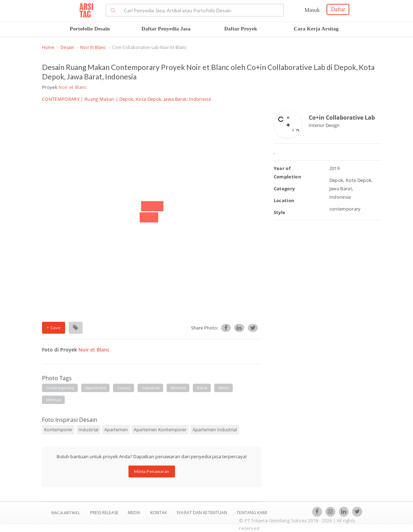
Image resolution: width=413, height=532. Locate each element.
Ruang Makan (99, 99)
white (224, 388)
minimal (178, 388)
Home (48, 47)
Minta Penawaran (152, 471)
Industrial (88, 430)
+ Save (54, 328)
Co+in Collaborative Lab (342, 118)
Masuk (312, 10)
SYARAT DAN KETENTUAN (202, 513)
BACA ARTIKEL (66, 513)
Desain (68, 47)
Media (135, 513)
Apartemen (116, 430)
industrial (151, 388)
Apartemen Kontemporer (160, 430)
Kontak (159, 513)
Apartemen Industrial (215, 430)
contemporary (60, 388)
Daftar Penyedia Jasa (166, 29)
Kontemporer (58, 430)
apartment (96, 388)
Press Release (104, 513)
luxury (124, 388)
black (202, 388)
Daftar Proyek (241, 29)
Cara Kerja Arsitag (316, 29)
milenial (54, 400)
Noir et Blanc (93, 47)
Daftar (338, 9)
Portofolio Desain (90, 29)
